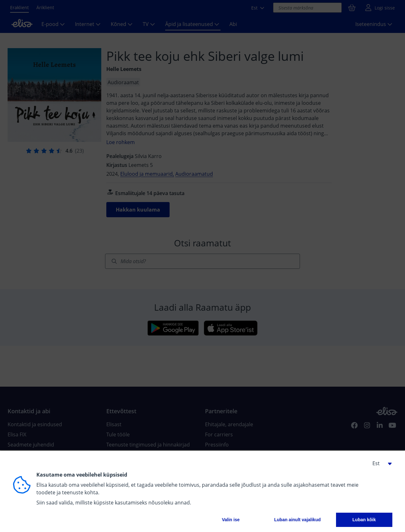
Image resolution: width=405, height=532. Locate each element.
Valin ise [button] (231, 520)
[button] (380, 463)
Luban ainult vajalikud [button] (297, 520)
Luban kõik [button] (364, 520)
